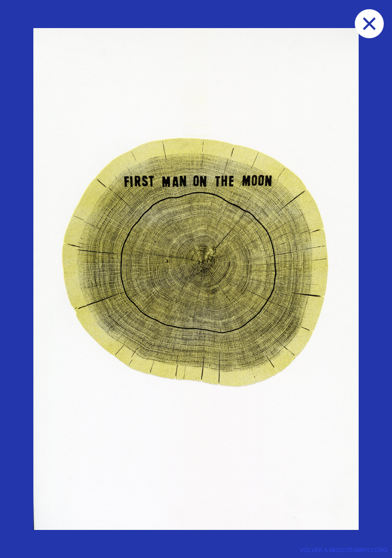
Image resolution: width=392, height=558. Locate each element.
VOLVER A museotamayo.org (343, 550)
